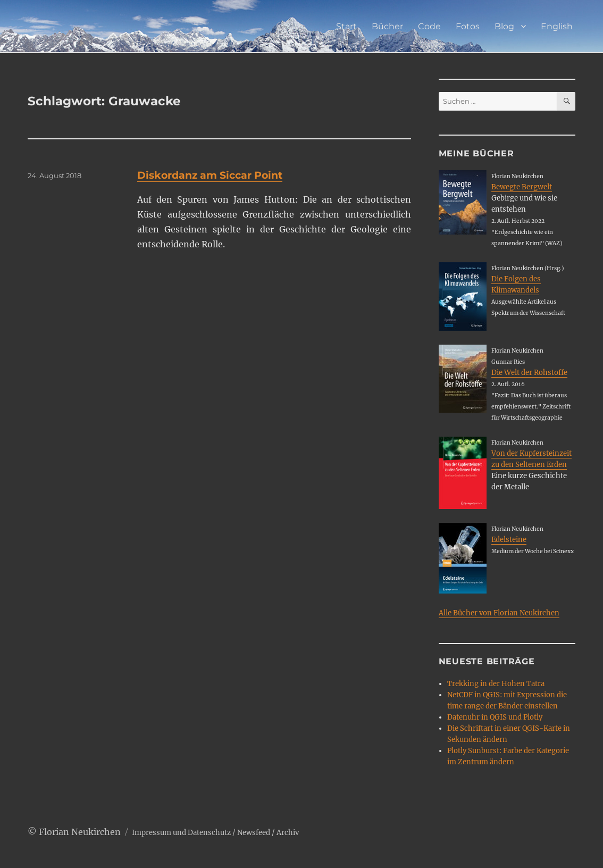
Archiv (288, 833)
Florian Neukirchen (80, 832)
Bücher (387, 26)
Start (346, 26)
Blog (504, 26)
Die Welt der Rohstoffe (529, 373)
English (557, 26)
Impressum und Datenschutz (181, 833)
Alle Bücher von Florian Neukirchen (499, 613)
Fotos (468, 26)
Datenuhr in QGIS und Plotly (495, 717)
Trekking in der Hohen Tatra (496, 684)
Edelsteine (509, 540)
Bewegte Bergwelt (522, 187)
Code (429, 26)
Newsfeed (254, 833)
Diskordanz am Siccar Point (210, 175)
